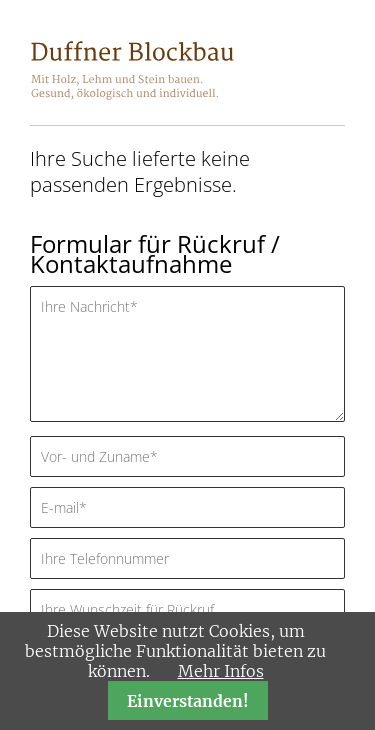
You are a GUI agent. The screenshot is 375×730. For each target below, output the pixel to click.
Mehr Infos (221, 671)
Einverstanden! (188, 701)
